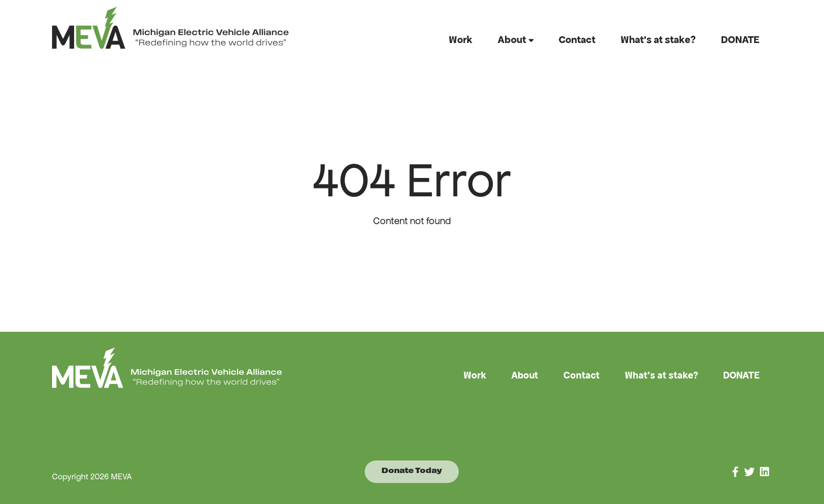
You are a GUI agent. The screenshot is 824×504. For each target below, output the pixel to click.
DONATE (740, 39)
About (512, 39)
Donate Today (412, 471)
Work (461, 39)
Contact (577, 39)
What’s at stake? (658, 39)
